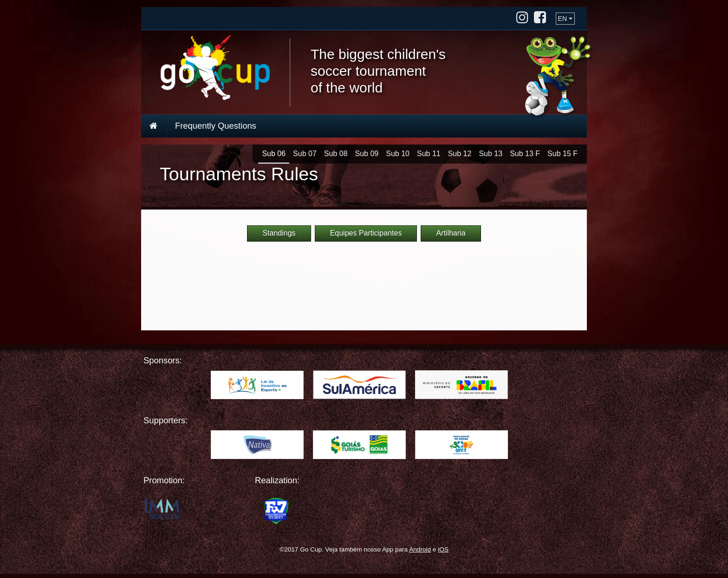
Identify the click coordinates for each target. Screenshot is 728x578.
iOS (443, 549)
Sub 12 (460, 154)
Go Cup (215, 68)
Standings (279, 233)
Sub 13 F (525, 154)
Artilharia (451, 233)
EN (562, 19)
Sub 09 (367, 154)
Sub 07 (305, 154)
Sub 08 (336, 154)
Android (420, 549)
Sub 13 (491, 154)
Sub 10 (398, 154)
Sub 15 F (562, 154)
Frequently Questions (216, 126)
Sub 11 (429, 154)
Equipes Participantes (366, 233)
